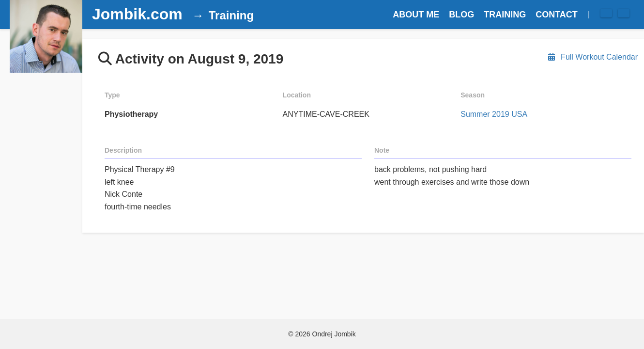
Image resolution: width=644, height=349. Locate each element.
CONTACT (557, 15)
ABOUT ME (416, 15)
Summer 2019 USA (494, 114)
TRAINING (505, 15)
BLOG (461, 15)
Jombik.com (137, 14)
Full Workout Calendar (592, 57)
